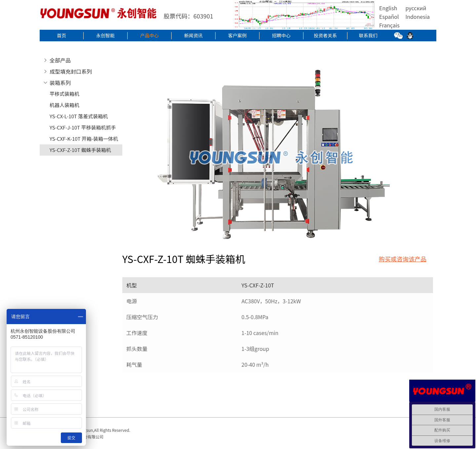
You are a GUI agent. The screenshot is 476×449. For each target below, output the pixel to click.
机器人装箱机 (64, 105)
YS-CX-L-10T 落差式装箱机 (79, 116)
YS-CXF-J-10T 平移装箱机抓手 (83, 127)
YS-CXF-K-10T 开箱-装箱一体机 (84, 139)
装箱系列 (60, 83)
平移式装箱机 (64, 94)
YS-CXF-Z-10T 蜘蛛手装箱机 (80, 150)
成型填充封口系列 (71, 71)
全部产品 (60, 60)
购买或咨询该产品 (403, 259)
